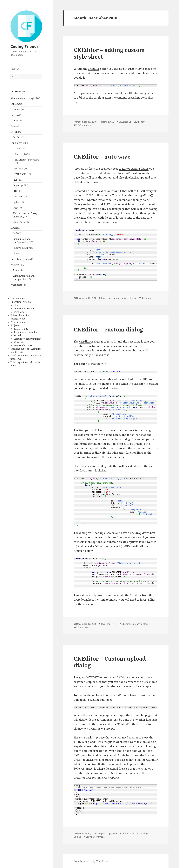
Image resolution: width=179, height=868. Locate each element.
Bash (15, 233)
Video (16, 253)
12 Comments (84, 125)
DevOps (15, 115)
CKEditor (94, 69)
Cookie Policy (18, 299)
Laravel (19, 197)
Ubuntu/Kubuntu (22, 248)
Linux (14, 228)
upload (77, 837)
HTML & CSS (19, 174)
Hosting (15, 132)
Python (17, 202)
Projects (15, 325)
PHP (15, 191)
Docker (17, 109)
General (15, 126)
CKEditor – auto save (102, 156)
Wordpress (16, 285)
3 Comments (148, 298)
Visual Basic (19, 222)
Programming (18, 322)
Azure (16, 270)
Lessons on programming (27, 339)
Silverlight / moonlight (27, 160)
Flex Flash (18, 169)
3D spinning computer (25, 332)
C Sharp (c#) (19, 154)
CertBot (17, 137)
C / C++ (16, 149)
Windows (16, 265)
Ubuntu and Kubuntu (25, 309)
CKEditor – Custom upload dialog (110, 662)
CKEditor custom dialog (134, 169)
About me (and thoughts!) (24, 98)
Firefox (14, 121)
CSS (131, 122)
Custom (136, 624)
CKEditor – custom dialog (108, 329)
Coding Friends (24, 46)
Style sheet (140, 122)
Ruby (16, 208)
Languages (16, 143)
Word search (20, 342)
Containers (16, 104)
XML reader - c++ (23, 345)
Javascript (18, 185)
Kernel (17, 335)
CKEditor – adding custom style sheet (109, 53)
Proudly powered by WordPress (91, 861)
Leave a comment (95, 837)
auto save (121, 298)
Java (15, 180)
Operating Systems (21, 259)
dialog (144, 624)
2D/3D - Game (21, 329)
